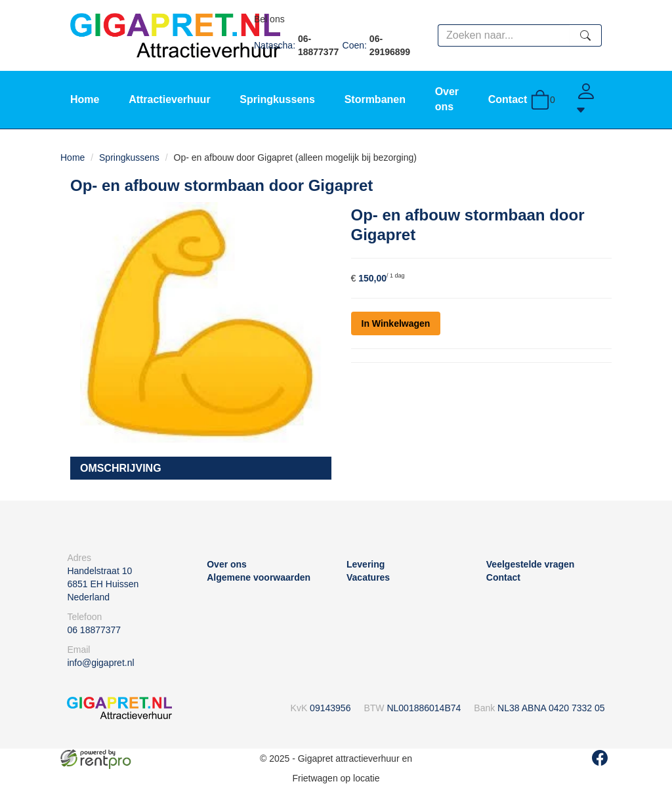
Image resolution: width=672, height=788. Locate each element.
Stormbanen (375, 99)
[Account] (589, 100)
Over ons (227, 564)
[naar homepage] (175, 35)
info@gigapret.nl (100, 663)
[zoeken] (586, 35)
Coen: (379, 45)
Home (85, 99)
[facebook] (600, 758)
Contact (508, 99)
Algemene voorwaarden (259, 577)
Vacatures (368, 577)
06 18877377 (94, 630)
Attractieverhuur (169, 99)
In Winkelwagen (396, 323)
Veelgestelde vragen (531, 564)
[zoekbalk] (504, 35)
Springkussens (277, 99)
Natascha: (298, 45)
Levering (366, 564)
